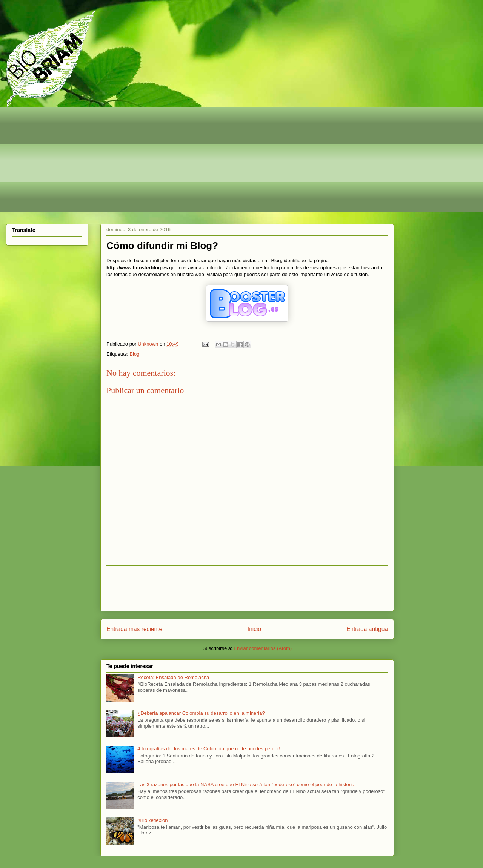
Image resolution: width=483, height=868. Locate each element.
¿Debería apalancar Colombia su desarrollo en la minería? (201, 713)
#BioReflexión (152, 820)
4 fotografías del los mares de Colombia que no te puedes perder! (209, 749)
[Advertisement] (238, 160)
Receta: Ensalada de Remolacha (173, 677)
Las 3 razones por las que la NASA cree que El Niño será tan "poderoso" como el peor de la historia (246, 784)
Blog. (135, 354)
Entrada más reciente (134, 629)
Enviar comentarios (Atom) (263, 648)
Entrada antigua (367, 629)
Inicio (254, 629)
